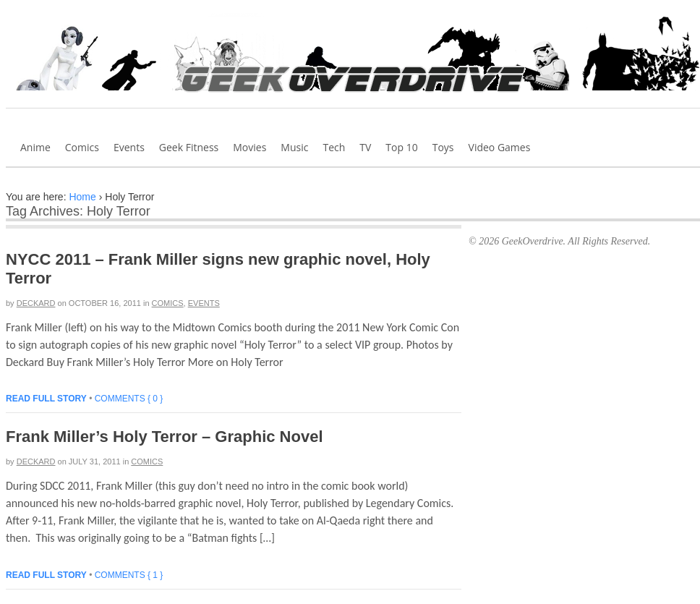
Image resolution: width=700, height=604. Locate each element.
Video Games (500, 147)
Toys (443, 147)
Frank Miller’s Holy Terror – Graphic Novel (165, 437)
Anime (35, 147)
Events (129, 147)
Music (294, 147)
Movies (249, 147)
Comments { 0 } (129, 399)
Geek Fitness (189, 147)
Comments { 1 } (129, 575)
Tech (334, 147)
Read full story (46, 399)
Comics (82, 147)
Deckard (36, 303)
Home (82, 197)
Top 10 (401, 147)
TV (365, 147)
